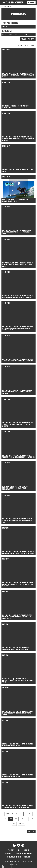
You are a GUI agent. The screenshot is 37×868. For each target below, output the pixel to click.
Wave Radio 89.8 (15, 862)
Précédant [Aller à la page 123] (9, 814)
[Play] (19, 183)
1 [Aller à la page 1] (17, 814)
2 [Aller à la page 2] (21, 814)
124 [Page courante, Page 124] (11, 819)
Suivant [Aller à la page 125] (21, 824)
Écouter (26, 850)
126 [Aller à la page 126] (22, 819)
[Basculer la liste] (34, 831)
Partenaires (28, 853)
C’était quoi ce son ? (14, 857)
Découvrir (8, 853)
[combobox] (29, 831)
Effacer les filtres (28, 39)
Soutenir (18, 853)
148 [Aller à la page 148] (32, 819)
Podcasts (11, 850)
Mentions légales (27, 862)
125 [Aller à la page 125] (16, 819)
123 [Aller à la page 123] (5, 819)
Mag (19, 850)
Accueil (3, 6)
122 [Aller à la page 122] (30, 814)
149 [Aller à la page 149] (14, 824)
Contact (27, 857)
